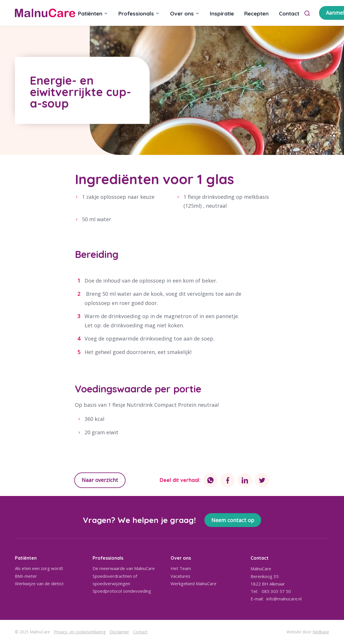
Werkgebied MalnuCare (193, 583)
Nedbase (321, 632)
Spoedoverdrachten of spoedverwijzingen (115, 580)
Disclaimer (119, 632)
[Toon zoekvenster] (307, 13)
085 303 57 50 (276, 591)
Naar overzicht (100, 480)
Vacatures (180, 576)
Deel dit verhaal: (180, 480)
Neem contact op (233, 520)
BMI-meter (26, 576)
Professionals (136, 13)
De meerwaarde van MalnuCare (124, 568)
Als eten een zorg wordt (39, 568)
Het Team (181, 568)
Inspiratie (222, 13)
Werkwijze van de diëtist (39, 583)
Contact (289, 13)
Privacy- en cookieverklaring (80, 632)
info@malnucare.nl (284, 599)
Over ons (182, 13)
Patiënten (90, 13)
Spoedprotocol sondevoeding (122, 591)
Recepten (256, 13)
